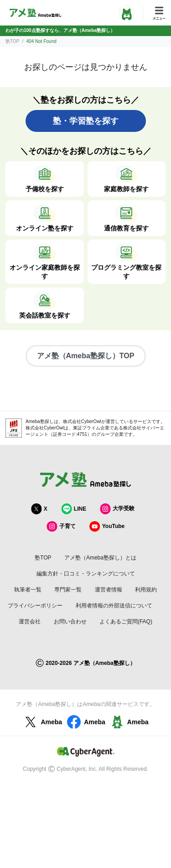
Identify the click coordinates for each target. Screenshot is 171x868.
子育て (61, 526)
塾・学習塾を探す (86, 121)
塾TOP (12, 41)
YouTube (107, 526)
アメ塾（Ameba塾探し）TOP (86, 356)
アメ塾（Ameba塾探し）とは (100, 558)
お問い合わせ (70, 622)
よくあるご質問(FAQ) (126, 622)
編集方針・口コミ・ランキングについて (86, 574)
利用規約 (146, 590)
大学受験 (117, 509)
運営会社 (30, 622)
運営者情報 (109, 590)
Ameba (42, 722)
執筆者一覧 (28, 590)
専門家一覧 (68, 590)
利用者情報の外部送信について (114, 606)
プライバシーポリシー (35, 606)
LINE (74, 509)
